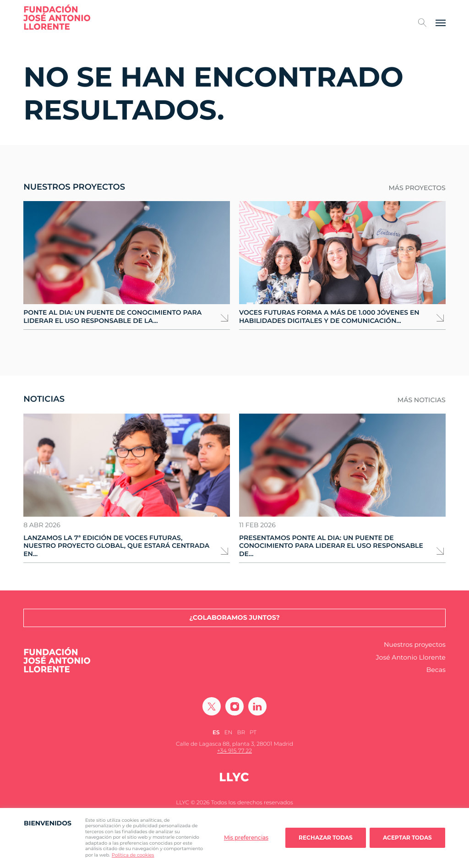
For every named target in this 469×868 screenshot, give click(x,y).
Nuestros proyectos (415, 645)
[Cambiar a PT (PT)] (253, 733)
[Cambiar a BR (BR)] (241, 733)
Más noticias (422, 400)
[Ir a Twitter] (212, 706)
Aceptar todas (407, 838)
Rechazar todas (326, 838)
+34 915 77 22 (234, 751)
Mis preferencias (246, 838)
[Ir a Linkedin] (257, 706)
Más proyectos (417, 188)
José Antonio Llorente (411, 658)
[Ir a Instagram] (234, 706)
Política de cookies (133, 855)
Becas (436, 670)
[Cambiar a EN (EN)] (229, 733)
